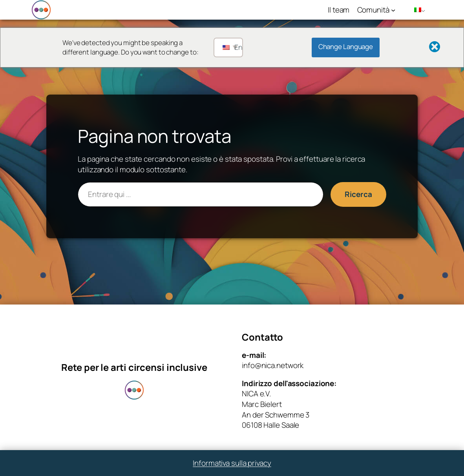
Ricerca (358, 194)
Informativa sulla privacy (232, 463)
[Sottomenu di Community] (393, 10)
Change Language (346, 47)
